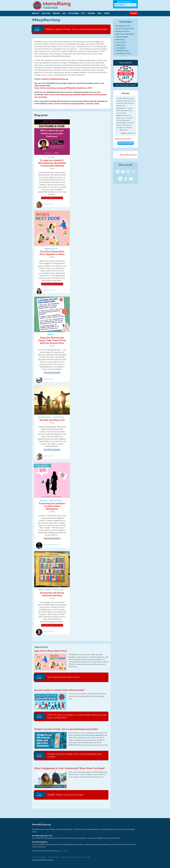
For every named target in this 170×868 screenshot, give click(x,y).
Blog (64, 13)
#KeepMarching (122, 51)
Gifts (83, 13)
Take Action (46, 13)
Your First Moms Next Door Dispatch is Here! (52, 253)
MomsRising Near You (51, 249)
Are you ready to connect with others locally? (59, 690)
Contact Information (39, 857)
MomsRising (51, 335)
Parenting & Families (45, 417)
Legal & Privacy (66, 857)
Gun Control (121, 42)
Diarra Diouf (50, 204)
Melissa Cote (50, 456)
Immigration (121, 48)
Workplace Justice (123, 26)
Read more (124, 130)
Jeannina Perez (51, 290)
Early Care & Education (125, 34)
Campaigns (56, 13)
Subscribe (87, 857)
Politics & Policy (59, 417)
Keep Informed (74, 13)
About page (63, 851)
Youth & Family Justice (125, 29)
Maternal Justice (122, 31)
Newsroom (91, 13)
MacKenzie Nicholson (53, 545)
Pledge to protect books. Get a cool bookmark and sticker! (76, 29)
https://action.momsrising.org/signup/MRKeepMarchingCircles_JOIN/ (63, 88)
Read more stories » (123, 139)
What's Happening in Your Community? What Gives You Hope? (70, 768)
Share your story (126, 143)
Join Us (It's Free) (124, 2)
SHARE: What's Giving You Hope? (66, 795)
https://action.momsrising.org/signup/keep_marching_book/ (74, 104)
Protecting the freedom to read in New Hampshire (52, 506)
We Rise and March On (52, 420)
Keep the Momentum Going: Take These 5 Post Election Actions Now (52, 340)
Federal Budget (122, 37)
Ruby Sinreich (50, 631)
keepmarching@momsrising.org (55, 79)
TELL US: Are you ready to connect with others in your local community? (77, 716)
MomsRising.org (53, 5)
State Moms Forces (123, 53)
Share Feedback (54, 857)
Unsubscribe (77, 857)
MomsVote (36, 13)
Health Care (51, 157)
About (100, 13)
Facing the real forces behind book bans (52, 594)
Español (107, 13)
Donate (134, 13)
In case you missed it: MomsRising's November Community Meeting (52, 163)
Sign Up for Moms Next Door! (51, 651)
